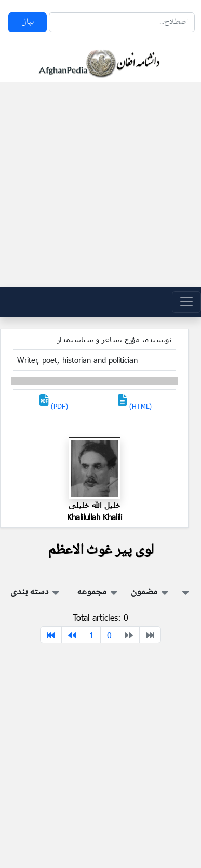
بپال (28, 22)
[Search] (122, 22)
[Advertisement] (97, 185)
